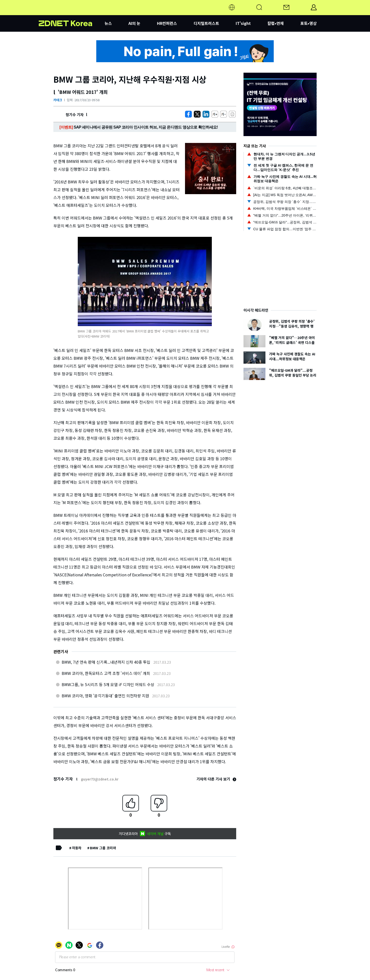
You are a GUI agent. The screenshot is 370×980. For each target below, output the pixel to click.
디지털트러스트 (206, 23)
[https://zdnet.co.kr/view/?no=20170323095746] (188, 114)
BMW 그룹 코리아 (103, 848)
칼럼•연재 (276, 23)
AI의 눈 (134, 23)
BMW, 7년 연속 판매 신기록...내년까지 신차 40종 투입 (106, 662)
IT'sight (243, 23)
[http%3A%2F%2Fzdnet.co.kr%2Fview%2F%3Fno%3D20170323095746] (206, 114)
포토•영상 (308, 23)
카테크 (58, 100)
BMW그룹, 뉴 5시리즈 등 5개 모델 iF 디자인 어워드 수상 (108, 684)
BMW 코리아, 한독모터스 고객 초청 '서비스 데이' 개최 (106, 673)
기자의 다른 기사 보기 (216, 779)
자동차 (77, 848)
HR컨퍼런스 (167, 23)
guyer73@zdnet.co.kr (100, 779)
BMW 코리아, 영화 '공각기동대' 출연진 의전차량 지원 (105, 696)
